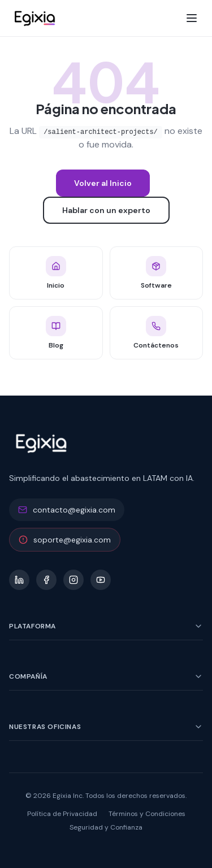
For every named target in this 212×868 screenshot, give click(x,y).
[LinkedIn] (19, 580)
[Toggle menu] (192, 18)
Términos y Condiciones (147, 814)
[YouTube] (101, 580)
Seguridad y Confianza (106, 827)
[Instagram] (73, 580)
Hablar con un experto (106, 210)
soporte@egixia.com (65, 540)
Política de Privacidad (62, 814)
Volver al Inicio (103, 183)
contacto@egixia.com (67, 510)
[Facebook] (46, 580)
